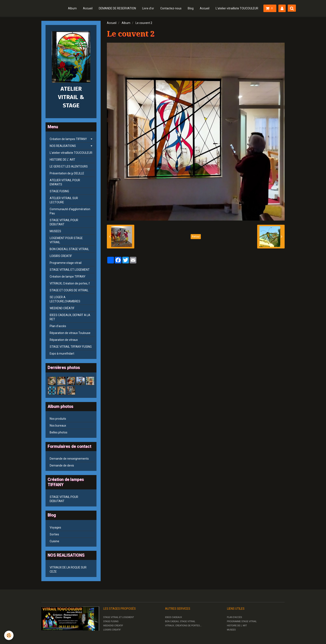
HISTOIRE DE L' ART (62, 160)
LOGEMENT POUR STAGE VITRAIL (66, 240)
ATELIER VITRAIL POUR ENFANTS (65, 182)
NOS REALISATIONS (63, 146)
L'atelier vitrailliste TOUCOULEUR (237, 8)
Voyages (55, 527)
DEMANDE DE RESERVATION (117, 8)
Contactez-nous (171, 8)
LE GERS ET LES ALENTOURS (69, 166)
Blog (191, 8)
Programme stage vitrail (66, 263)
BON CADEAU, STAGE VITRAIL (69, 249)
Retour (196, 237)
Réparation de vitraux (64, 340)
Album (72, 8)
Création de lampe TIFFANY (68, 277)
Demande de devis (62, 465)
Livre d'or (148, 8)
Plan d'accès (58, 326)
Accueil (88, 8)
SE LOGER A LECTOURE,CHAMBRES (65, 299)
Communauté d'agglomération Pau (70, 211)
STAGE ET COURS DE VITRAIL (69, 290)
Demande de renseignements (69, 459)
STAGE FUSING (59, 191)
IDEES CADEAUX (173, 617)
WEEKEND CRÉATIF (62, 308)
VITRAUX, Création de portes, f (70, 283)
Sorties (54, 534)
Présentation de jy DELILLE (67, 173)
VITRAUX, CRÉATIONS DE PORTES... (183, 626)
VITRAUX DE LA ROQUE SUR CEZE (68, 570)
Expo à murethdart (62, 354)
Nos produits (58, 419)
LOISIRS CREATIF (61, 256)
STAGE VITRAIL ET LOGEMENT (70, 270)
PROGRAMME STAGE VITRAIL (242, 621)
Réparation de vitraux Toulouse (70, 333)
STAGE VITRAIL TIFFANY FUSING (71, 347)
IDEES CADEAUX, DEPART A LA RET (70, 317)
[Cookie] (9, 635)
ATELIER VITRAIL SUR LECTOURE (64, 200)
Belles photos (59, 432)
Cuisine (54, 541)
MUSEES (55, 231)
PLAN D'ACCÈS (235, 617)
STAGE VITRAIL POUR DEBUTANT (64, 222)
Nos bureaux (58, 426)
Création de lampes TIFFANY (68, 139)
